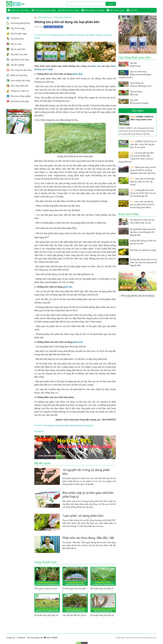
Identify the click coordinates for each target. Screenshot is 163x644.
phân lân (68, 287)
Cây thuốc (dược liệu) (18, 60)
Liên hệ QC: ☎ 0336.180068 (53, 27)
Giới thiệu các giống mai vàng (137, 252)
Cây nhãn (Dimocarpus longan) (133, 101)
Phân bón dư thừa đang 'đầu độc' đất (88, 538)
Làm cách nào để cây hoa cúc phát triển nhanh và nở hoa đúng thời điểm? (136, 204)
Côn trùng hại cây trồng (44, 10)
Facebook (21, 637)
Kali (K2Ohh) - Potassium (95, 35)
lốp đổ (72, 425)
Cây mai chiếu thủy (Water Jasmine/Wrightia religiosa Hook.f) (135, 74)
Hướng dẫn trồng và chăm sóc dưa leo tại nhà (137, 243)
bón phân (51, 425)
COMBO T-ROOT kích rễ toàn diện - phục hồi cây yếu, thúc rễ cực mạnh (137, 144)
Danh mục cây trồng (18, 10)
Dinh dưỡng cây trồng (93, 10)
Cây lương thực (15, 39)
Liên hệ (132, 10)
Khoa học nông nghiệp (18, 96)
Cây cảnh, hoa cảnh (17, 54)
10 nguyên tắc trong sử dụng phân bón (86, 472)
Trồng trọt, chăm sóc (63, 17)
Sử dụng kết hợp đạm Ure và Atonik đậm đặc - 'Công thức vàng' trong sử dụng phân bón (136, 157)
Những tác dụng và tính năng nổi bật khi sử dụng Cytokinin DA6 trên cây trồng (137, 170)
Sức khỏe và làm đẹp (18, 101)
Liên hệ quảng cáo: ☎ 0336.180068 (42, 637)
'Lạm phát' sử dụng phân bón (83, 516)
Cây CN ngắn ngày (16, 33)
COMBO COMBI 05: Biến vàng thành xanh (136, 120)
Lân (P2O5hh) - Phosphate (76, 35)
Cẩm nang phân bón (17, 86)
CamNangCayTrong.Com (20, 4)
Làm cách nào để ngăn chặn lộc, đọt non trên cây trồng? (137, 181)
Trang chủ (13, 18)
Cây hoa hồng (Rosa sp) (130, 93)
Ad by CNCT (112, 43)
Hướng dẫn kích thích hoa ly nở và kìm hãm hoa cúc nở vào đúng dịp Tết (137, 193)
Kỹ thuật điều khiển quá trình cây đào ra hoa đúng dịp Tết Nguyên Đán (137, 232)
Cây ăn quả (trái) (16, 49)
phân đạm (78, 74)
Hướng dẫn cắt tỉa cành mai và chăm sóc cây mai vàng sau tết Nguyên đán (138, 262)
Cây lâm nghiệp (15, 65)
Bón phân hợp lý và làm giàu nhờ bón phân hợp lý (88, 495)
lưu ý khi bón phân (62, 425)
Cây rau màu (14, 44)
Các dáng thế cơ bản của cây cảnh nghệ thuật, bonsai (137, 222)
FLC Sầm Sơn (39, 431)
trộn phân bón (88, 425)
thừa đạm (79, 425)
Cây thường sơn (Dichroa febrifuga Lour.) (135, 84)
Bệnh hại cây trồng (69, 10)
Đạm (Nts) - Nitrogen (58, 35)
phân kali (78, 342)
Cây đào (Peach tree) (129, 64)
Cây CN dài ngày (16, 28)
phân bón (96, 66)
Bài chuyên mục (115, 10)
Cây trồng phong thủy (18, 23)
